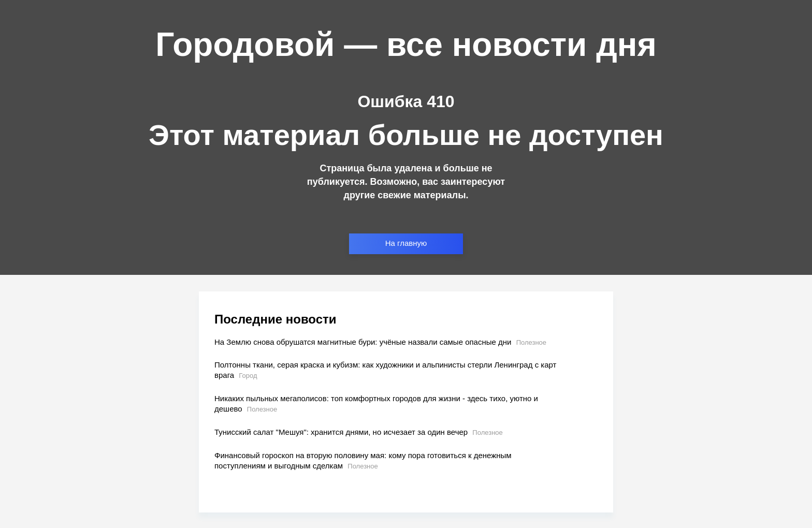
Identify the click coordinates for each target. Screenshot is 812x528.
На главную (406, 243)
